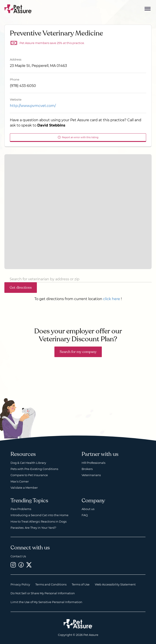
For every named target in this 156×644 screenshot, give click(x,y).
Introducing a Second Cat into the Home (39, 515)
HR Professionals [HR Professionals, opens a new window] (93, 463)
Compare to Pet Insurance (29, 475)
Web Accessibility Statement (115, 584)
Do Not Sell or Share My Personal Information (43, 593)
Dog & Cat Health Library (28, 463)
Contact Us (18, 556)
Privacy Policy (20, 584)
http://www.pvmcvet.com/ (33, 106)
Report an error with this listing (78, 137)
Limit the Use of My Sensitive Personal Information (46, 602)
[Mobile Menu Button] (148, 9)
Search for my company (78, 352)
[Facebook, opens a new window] (21, 565)
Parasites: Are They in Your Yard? (33, 528)
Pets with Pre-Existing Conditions (34, 469)
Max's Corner (20, 481)
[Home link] (78, 624)
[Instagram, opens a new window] (13, 565)
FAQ (85, 515)
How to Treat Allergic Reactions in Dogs (39, 521)
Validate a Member (24, 488)
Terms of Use (81, 584)
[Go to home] (18, 8)
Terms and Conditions (51, 584)
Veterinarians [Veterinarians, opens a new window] (91, 475)
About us (88, 509)
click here (112, 299)
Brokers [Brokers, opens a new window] (87, 469)
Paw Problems (21, 509)
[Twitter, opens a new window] (29, 565)
